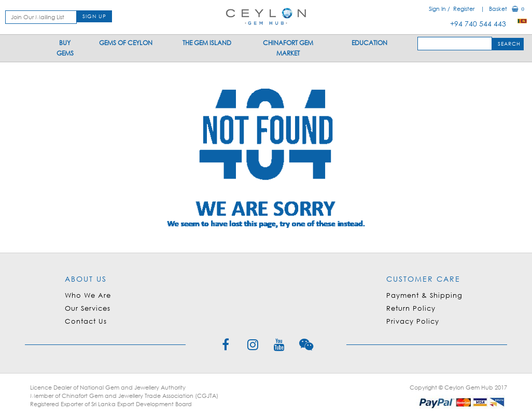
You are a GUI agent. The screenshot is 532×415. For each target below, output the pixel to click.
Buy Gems (65, 48)
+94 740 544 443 (481, 24)
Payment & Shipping (424, 295)
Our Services (88, 308)
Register (464, 9)
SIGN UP (94, 16)
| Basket (498, 9)
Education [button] (369, 43)
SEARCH (509, 44)
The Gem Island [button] (207, 43)
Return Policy (411, 308)
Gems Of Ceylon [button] (126, 43)
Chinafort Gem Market (288, 48)
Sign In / (440, 9)
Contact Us (86, 321)
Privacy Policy (413, 321)
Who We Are (88, 295)
